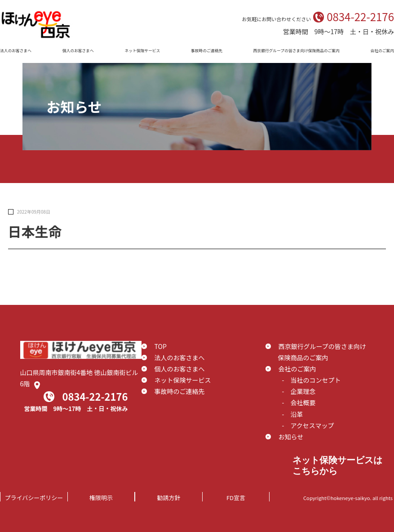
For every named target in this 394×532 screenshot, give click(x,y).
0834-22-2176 (360, 16)
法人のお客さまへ (16, 51)
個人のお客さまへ (78, 51)
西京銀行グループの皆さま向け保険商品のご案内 (297, 51)
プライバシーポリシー (34, 498)
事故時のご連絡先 (207, 51)
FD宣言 (236, 498)
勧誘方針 (168, 498)
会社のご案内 (382, 51)
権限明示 (101, 498)
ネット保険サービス (142, 51)
